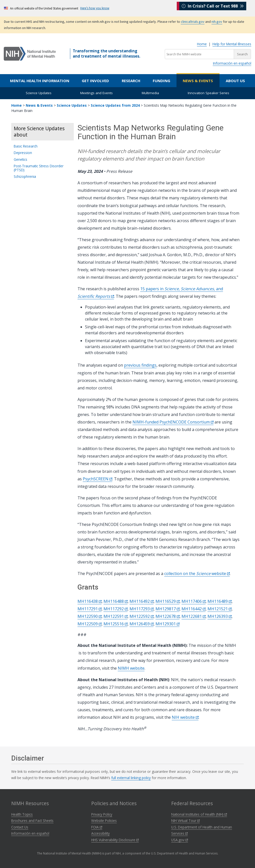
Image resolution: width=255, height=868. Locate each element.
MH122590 (89, 616)
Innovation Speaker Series (208, 93)
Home (202, 44)
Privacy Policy (102, 814)
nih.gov (217, 22)
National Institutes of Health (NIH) (199, 814)
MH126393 (219, 616)
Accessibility (100, 833)
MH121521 (219, 609)
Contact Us (20, 827)
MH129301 (167, 624)
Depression (23, 153)
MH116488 (115, 601)
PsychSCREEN (97, 479)
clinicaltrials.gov (193, 22)
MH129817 (167, 609)
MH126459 (141, 624)
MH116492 (141, 601)
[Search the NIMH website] (199, 54)
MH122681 (193, 616)
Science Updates (39, 93)
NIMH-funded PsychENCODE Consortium (173, 422)
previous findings (140, 365)
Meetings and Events (96, 93)
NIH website (185, 717)
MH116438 (89, 601)
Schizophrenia (25, 176)
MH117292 (115, 609)
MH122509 (89, 624)
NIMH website (131, 668)
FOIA (97, 827)
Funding (161, 81)
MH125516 (115, 624)
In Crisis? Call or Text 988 (213, 8)
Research (131, 81)
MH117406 (193, 601)
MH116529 (167, 601)
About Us (235, 81)
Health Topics (22, 814)
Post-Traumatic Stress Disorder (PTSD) (39, 168)
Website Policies (104, 821)
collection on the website (197, 573)
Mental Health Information (40, 81)
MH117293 (141, 609)
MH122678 (167, 616)
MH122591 (115, 616)
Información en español (232, 63)
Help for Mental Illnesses (232, 44)
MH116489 (219, 601)
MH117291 (89, 609)
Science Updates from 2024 (115, 105)
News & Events (198, 81)
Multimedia (150, 93)
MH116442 (193, 609)
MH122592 (141, 616)
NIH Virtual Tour (185, 821)
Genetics (20, 159)
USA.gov (180, 840)
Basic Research (26, 146)
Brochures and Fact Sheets (32, 821)
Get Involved (95, 81)
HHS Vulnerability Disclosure (115, 840)
